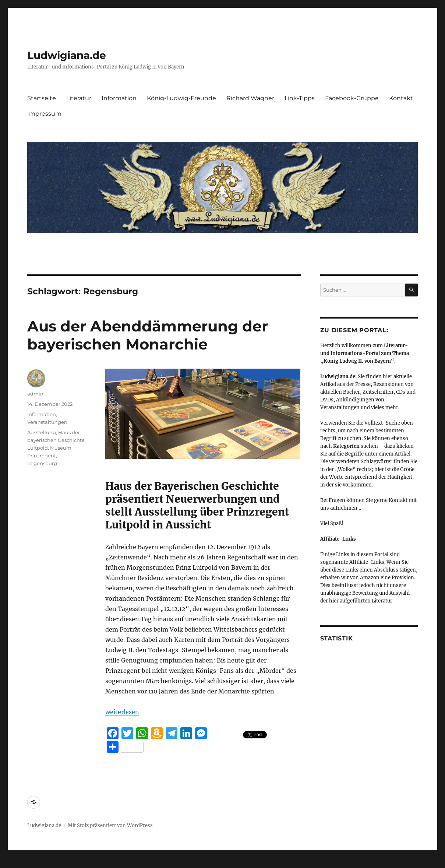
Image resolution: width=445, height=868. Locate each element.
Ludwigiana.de (67, 55)
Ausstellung (42, 432)
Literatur (79, 98)
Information (119, 98)
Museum (61, 448)
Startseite (42, 98)
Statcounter (17, 863)
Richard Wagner (250, 98)
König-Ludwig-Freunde (181, 98)
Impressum (44, 114)
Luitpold (38, 448)
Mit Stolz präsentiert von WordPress (110, 825)
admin (35, 394)
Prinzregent (42, 456)
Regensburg (42, 463)
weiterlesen (122, 712)
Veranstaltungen (47, 422)
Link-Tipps (300, 98)
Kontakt (401, 98)
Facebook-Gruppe (352, 98)
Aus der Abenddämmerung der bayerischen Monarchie (148, 335)
